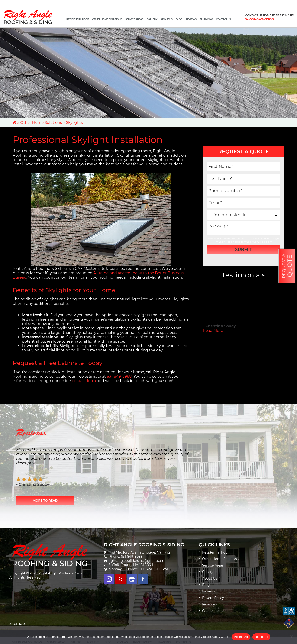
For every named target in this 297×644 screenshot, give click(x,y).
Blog (206, 585)
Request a (287, 266)
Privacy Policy (224, 242)
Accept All (241, 637)
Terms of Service (252, 242)
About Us (210, 578)
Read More (213, 330)
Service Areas (213, 565)
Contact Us (211, 611)
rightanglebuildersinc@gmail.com (136, 561)
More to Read (45, 500)
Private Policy (213, 598)
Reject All (261, 637)
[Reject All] (291, 637)
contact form (84, 381)
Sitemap (17, 623)
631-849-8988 (262, 19)
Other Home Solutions (41, 123)
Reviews (209, 591)
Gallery (208, 572)
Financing (210, 604)
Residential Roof (215, 552)
